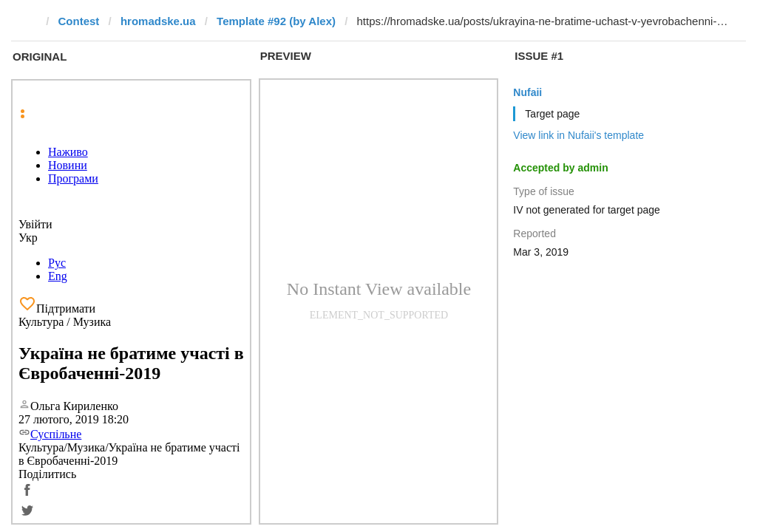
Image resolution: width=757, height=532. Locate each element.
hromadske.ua (158, 21)
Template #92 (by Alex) (276, 21)
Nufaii (527, 92)
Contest (79, 21)
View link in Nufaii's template (578, 135)
